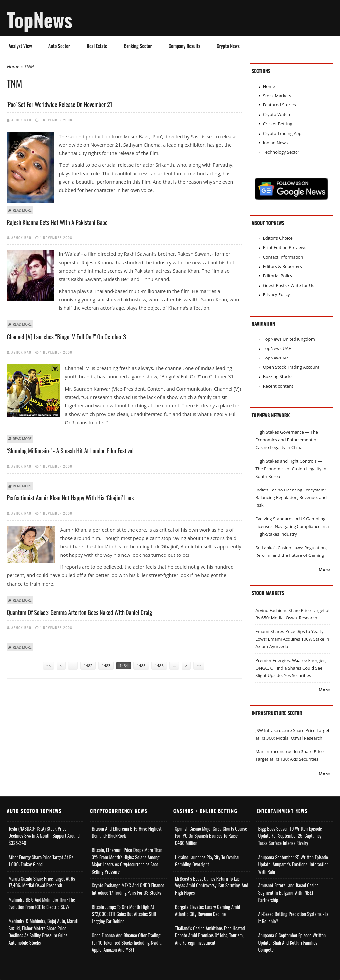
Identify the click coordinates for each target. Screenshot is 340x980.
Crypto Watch (277, 114)
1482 (88, 665)
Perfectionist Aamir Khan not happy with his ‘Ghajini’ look (70, 498)
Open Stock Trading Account (291, 367)
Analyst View (20, 46)
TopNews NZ (276, 358)
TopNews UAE (277, 348)
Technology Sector (281, 152)
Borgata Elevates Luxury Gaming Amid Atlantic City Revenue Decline (208, 911)
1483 (106, 665)
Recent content (278, 386)
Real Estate (97, 46)
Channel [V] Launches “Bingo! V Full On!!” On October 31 (67, 337)
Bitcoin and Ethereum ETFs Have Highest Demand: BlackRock (127, 832)
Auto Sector (59, 46)
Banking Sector (138, 46)
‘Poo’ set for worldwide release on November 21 (59, 104)
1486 (159, 665)
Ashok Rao (21, 120)
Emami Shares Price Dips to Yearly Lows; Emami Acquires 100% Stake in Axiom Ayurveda (292, 639)
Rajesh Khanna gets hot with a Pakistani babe (57, 222)
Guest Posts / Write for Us (289, 285)
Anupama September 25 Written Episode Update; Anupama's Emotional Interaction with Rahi (293, 864)
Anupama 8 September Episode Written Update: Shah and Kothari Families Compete (292, 942)
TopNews (40, 19)
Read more (22, 210)
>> (199, 665)
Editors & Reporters (283, 266)
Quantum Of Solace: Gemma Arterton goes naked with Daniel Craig (79, 612)
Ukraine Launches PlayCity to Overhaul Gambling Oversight (208, 861)
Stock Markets (277, 96)
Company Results (184, 46)
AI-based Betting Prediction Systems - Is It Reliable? (293, 917)
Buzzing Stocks (278, 376)
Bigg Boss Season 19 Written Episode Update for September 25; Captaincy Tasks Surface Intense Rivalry (290, 836)
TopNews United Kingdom (289, 339)
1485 (141, 665)
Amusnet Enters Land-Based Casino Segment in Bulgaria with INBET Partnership (288, 892)
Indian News (275, 143)
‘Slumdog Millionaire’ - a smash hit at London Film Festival (70, 451)
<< (49, 665)
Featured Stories (279, 105)
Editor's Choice (278, 238)
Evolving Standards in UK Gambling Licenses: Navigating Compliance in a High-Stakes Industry (292, 526)
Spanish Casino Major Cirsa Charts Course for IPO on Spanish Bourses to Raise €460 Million (211, 836)
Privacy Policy (276, 294)
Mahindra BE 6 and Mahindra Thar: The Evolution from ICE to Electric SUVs (42, 903)
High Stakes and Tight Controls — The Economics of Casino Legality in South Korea (291, 468)
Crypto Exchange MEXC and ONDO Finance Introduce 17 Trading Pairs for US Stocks (128, 889)
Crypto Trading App (282, 133)
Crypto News (228, 46)
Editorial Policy (278, 276)
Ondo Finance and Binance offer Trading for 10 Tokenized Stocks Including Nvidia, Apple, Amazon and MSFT (127, 942)
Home (13, 66)
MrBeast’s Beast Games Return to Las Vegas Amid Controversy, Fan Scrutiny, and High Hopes (212, 885)
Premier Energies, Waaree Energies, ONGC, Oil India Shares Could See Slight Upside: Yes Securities (291, 668)
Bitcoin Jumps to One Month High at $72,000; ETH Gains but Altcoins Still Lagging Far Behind (124, 914)
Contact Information (283, 257)
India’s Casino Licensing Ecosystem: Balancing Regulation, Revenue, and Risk (291, 497)
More (324, 569)
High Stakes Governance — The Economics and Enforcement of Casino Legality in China (287, 440)
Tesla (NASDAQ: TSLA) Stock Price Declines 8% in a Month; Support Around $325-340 (44, 836)
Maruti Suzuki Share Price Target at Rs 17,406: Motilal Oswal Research (42, 882)
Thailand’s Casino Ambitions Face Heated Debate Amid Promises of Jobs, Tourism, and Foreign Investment (210, 935)
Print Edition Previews (285, 247)
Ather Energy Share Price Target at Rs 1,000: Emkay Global (41, 861)
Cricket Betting (278, 124)
